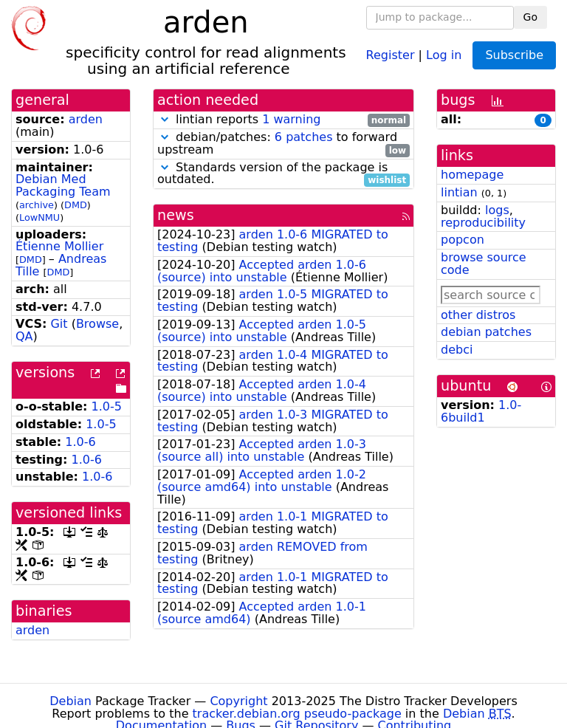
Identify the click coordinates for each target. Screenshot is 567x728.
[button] (165, 119)
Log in (444, 54)
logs (497, 210)
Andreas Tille (61, 265)
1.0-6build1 (481, 411)
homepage (472, 175)
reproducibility (483, 223)
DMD (76, 205)
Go (530, 17)
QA (24, 336)
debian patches (486, 332)
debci (457, 350)
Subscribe (514, 55)
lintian (459, 192)
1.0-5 (107, 406)
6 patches (304, 137)
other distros (478, 315)
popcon (463, 240)
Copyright (238, 701)
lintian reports (283, 120)
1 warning (291, 119)
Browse (97, 324)
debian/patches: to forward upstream (283, 144)
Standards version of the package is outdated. (283, 174)
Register (391, 54)
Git (59, 324)
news (176, 215)
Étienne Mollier (59, 246)
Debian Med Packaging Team (63, 185)
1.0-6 (80, 442)
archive (37, 205)
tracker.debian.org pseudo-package (297, 714)
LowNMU (39, 217)
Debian (71, 701)
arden (86, 119)
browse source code (484, 264)
